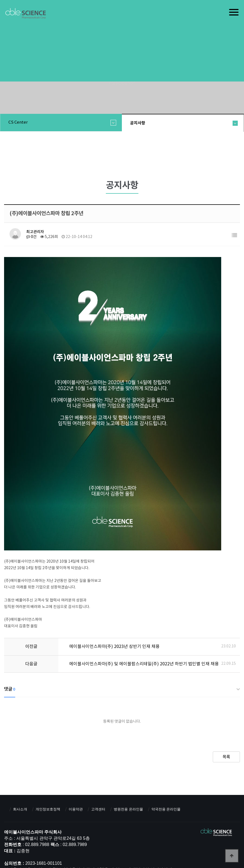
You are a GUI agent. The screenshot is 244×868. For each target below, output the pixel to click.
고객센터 (98, 809)
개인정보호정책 (48, 809)
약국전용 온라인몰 (166, 809)
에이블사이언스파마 (26, 14)
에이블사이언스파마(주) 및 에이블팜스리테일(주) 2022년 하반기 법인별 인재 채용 (144, 664)
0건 (31, 237)
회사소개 (20, 809)
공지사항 (138, 123)
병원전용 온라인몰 (128, 809)
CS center (18, 122)
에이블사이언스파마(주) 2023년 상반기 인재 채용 (114, 647)
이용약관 (76, 809)
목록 (226, 757)
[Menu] (234, 12)
